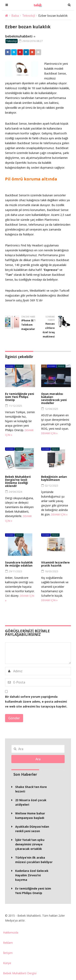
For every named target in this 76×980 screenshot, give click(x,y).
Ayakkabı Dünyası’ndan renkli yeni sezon (32, 829)
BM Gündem (10, 366)
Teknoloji (29, 15)
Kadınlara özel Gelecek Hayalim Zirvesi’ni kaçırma (32, 875)
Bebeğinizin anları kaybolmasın (54, 478)
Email (37, 52)
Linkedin (25, 52)
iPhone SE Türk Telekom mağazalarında (31, 325)
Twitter (13, 52)
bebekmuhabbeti (19, 36)
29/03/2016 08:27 (31, 41)
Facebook (7, 52)
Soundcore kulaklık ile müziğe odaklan (19, 564)
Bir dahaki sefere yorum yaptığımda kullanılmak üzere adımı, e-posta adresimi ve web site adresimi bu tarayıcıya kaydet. (36, 701)
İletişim (8, 953)
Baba (15, 15)
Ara (38, 759)
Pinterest (19, 52)
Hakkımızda (11, 932)
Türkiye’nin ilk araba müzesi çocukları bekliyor (34, 860)
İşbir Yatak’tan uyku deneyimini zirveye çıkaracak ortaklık (30, 844)
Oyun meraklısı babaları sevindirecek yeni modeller (54, 398)
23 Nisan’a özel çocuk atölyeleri (31, 802)
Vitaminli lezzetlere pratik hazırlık (55, 564)
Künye (7, 963)
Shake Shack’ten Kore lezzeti (31, 789)
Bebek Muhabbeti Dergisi (20, 973)
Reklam (8, 943)
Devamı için (49, 433)
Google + (31, 52)
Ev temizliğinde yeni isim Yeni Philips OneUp (20, 397)
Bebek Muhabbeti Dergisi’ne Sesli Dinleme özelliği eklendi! (18, 481)
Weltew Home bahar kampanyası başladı (30, 816)
